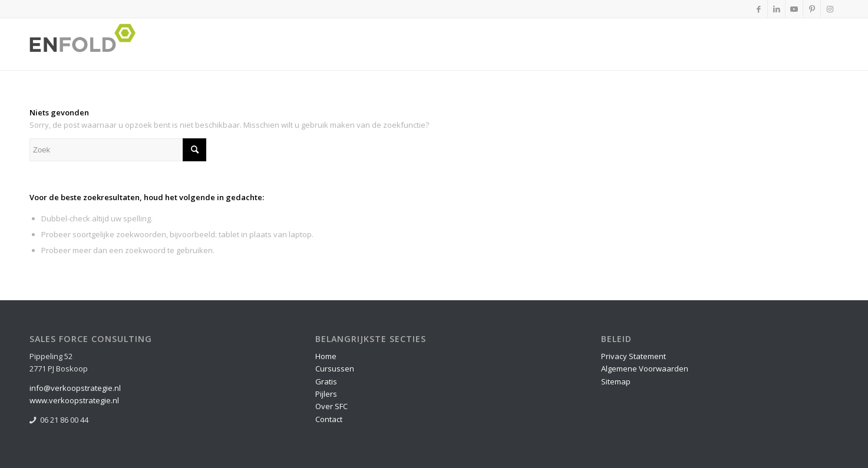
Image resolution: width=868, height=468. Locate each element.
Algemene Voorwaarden (645, 369)
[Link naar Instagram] (830, 9)
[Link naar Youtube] (794, 9)
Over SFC (331, 406)
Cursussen (335, 369)
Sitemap (616, 381)
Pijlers (326, 394)
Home (326, 356)
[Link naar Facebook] (759, 9)
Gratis (326, 381)
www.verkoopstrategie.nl (74, 400)
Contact (329, 419)
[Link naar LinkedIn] (776, 9)
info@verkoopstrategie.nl (75, 388)
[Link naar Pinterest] (812, 9)
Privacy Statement (633, 356)
